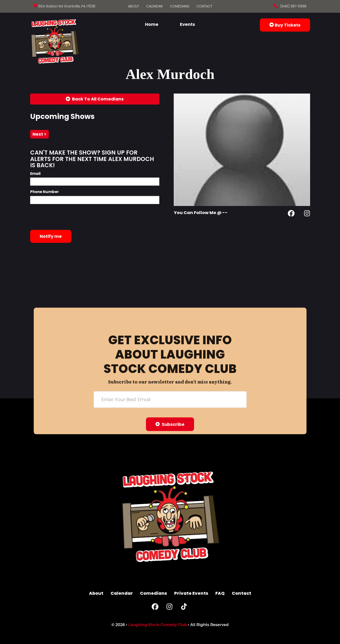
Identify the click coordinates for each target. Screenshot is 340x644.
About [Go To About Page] (134, 6)
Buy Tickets (285, 25)
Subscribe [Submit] (170, 424)
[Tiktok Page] (184, 608)
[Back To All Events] (95, 99)
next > (39, 134)
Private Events (191, 593)
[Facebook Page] (291, 214)
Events (187, 24)
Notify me (51, 236)
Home (152, 24)
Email (35, 174)
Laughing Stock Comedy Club (158, 625)
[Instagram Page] (307, 214)
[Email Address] (170, 399)
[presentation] (67, 217)
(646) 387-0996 (293, 6)
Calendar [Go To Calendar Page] (154, 6)
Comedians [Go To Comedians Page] (180, 6)
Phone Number (45, 192)
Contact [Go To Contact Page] (204, 6)
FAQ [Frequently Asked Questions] (220, 593)
